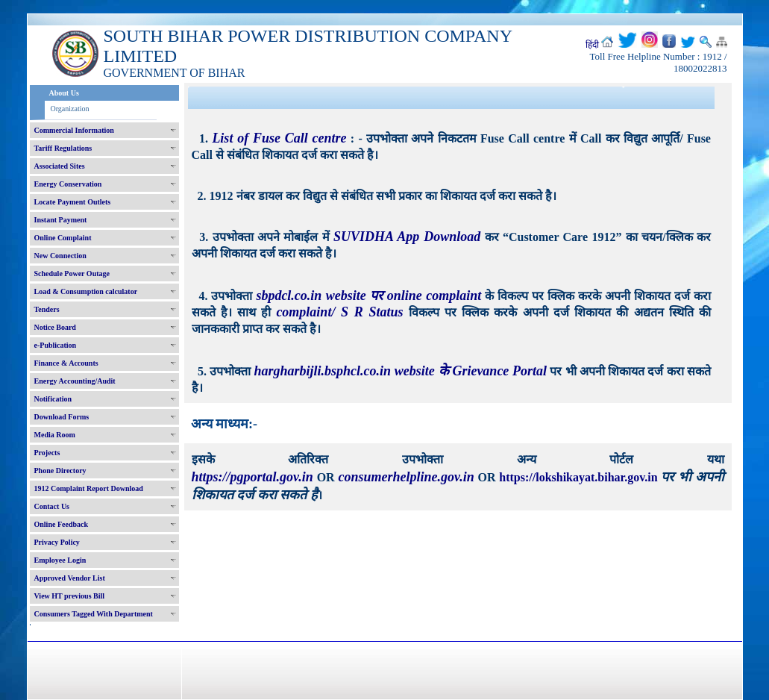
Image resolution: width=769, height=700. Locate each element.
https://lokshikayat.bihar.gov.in (580, 477)
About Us (64, 93)
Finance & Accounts (66, 363)
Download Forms (62, 417)
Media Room (55, 435)
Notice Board (55, 327)
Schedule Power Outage (72, 274)
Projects (47, 453)
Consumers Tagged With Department (94, 614)
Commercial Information (74, 130)
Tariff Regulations (63, 148)
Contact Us (52, 506)
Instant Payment (61, 220)
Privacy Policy (57, 542)
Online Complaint (63, 238)
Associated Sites (60, 166)
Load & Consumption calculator (86, 291)
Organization (70, 109)
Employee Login (60, 560)
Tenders (47, 309)
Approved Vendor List (70, 578)
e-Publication (56, 345)
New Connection (60, 256)
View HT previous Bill (70, 596)
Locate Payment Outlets (73, 202)
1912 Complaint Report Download (89, 488)
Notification (53, 399)
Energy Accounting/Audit (75, 381)
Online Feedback (62, 524)
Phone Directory (60, 471)
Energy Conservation (68, 184)
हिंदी (592, 45)
